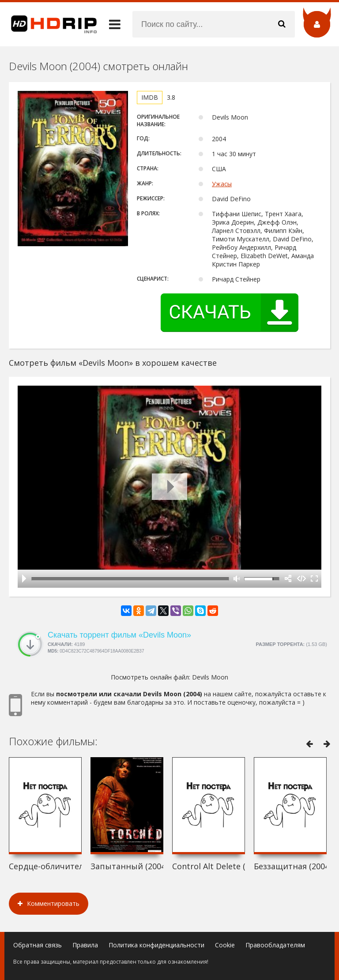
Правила (85, 945)
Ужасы (222, 184)
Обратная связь (38, 945)
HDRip (49, 24)
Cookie (225, 945)
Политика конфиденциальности (156, 945)
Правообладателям (275, 945)
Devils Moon (210, 677)
